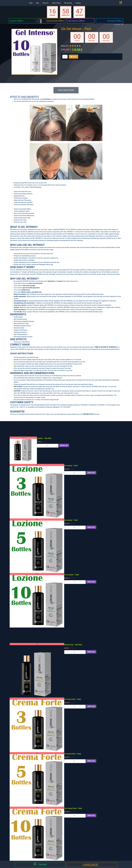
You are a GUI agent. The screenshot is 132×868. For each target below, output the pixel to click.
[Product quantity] (65, 57)
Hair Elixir (111, 25)
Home (107, 25)
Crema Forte (75, 99)
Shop (31, 3)
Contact (78, 3)
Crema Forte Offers (55, 21)
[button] (54, 32)
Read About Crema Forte (22, 641)
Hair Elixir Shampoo (77, 240)
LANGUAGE (91, 865)
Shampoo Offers (115, 21)
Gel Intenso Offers (76, 21)
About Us (45, 3)
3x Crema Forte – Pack (73, 699)
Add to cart (64, 445)
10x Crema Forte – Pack (73, 808)
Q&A (37, 3)
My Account (68, 3)
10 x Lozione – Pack (72, 575)
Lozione (64, 99)
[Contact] (35, 864)
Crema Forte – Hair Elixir (73, 645)
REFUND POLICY (89, 414)
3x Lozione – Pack (71, 466)
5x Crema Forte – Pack (73, 754)
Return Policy (56, 3)
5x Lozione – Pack (71, 520)
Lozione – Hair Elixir (44, 438)
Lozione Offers (16, 21)
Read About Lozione (20, 435)
